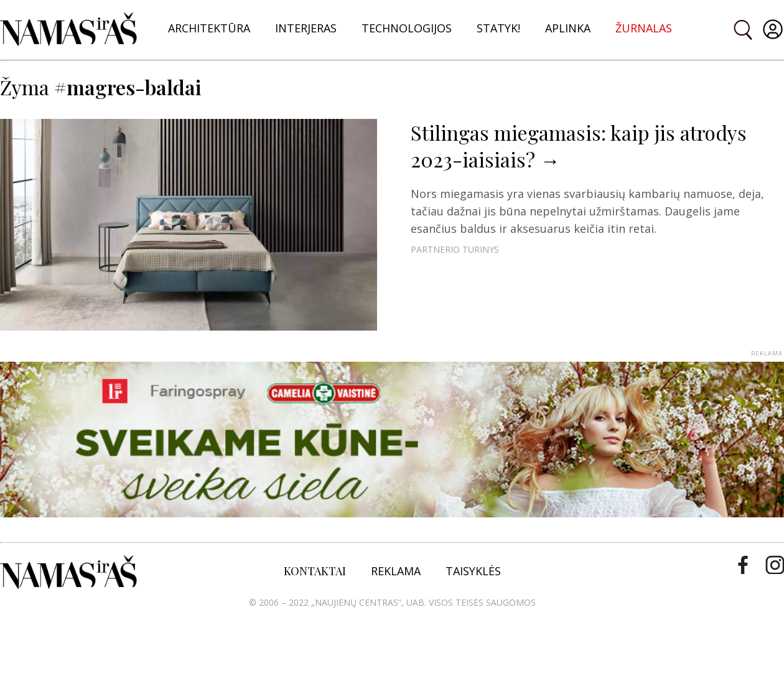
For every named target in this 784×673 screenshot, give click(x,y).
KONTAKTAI (315, 571)
